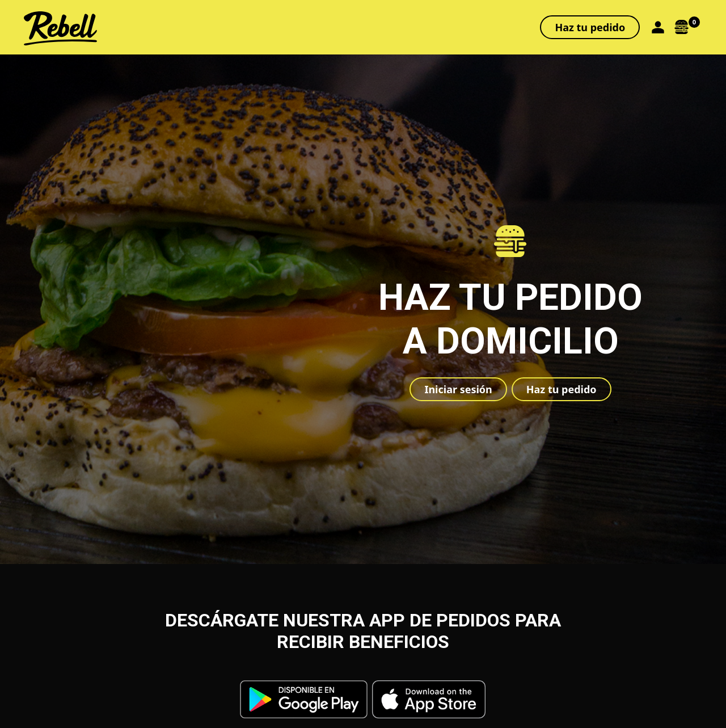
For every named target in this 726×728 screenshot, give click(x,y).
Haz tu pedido (590, 27)
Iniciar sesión (458, 389)
